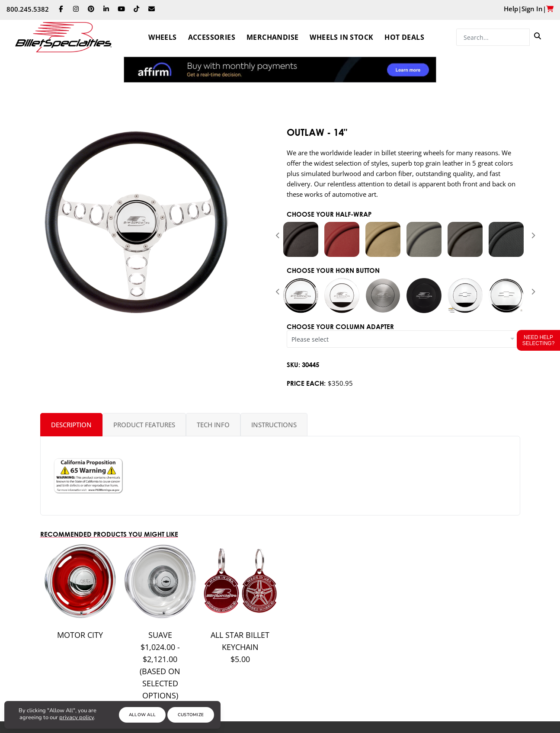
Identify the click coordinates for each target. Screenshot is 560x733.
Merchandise (272, 37)
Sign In (532, 9)
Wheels (162, 37)
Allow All (142, 715)
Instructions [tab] (274, 425)
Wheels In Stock (341, 37)
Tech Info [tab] (213, 425)
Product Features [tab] (144, 425)
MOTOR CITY (80, 635)
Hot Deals (404, 37)
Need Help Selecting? (539, 340)
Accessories (212, 37)
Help (511, 9)
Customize (191, 715)
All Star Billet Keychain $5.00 (240, 647)
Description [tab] (71, 425)
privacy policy (77, 717)
